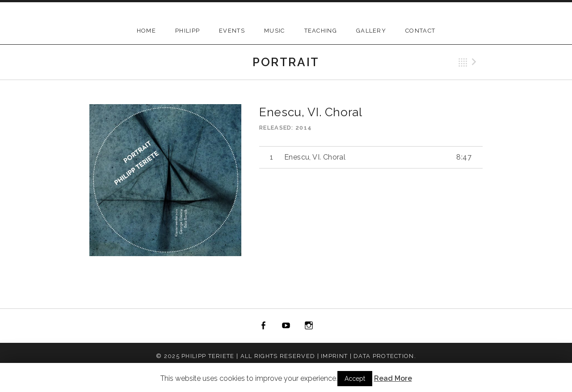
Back (463, 62)
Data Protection (384, 356)
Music (275, 31)
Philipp (187, 31)
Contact (420, 31)
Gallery (371, 31)
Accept (355, 379)
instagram (309, 326)
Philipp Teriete (208, 356)
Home (146, 31)
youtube (286, 326)
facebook (264, 326)
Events (232, 31)
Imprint (334, 356)
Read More (393, 378)
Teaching (321, 31)
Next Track (475, 62)
